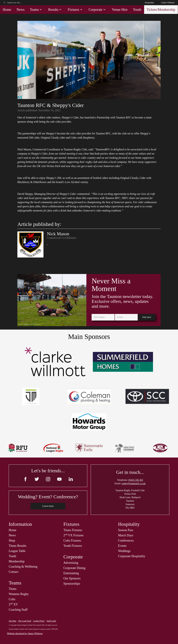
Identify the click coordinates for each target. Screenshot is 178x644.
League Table (17, 551)
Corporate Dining (74, 568)
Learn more (48, 506)
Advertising (71, 563)
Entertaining (71, 573)
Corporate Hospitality (132, 556)
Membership (17, 561)
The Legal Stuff (25, 621)
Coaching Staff (18, 610)
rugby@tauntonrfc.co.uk (134, 483)
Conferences (126, 541)
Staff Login (51, 621)
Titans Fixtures (73, 530)
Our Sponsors (72, 578)
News (21, 10)
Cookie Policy (39, 621)
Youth (137, 10)
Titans (13, 589)
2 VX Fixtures (74, 535)
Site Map (13, 621)
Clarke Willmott (168, 3)
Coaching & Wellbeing (23, 567)
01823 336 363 (136, 480)
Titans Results (18, 546)
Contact (14, 572)
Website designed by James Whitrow (25, 633)
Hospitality (149, 3)
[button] (36, 10)
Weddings (124, 551)
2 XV (13, 604)
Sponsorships (72, 584)
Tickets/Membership (161, 10)
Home (7, 10)
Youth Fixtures (73, 546)
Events (122, 546)
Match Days (126, 535)
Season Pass (126, 530)
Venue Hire (120, 10)
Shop (12, 541)
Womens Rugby (19, 594)
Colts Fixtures (72, 541)
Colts (12, 599)
